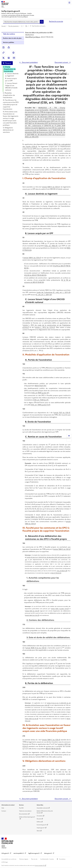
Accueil (4, 26)
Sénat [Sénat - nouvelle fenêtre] (38, 831)
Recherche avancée (56, 21)
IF (22, 26)
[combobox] (21, 22)
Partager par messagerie (14, 58)
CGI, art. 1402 (50, 246)
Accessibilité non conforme (9, 859)
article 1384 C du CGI (50, 740)
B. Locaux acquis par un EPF (11, 80)
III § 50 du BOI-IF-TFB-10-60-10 (35, 275)
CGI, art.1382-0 (61, 571)
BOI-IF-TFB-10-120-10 (53, 749)
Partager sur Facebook (13, 53)
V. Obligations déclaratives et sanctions (8, 130)
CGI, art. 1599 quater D (39, 405)
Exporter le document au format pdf (3, 47)
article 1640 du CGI (31, 611)
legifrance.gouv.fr (34, 853)
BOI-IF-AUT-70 (40, 386)
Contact (4, 811)
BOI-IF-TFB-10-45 (56, 573)
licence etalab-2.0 (40, 865)
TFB (26, 26)
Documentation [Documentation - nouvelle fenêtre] (23, 814)
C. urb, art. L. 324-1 (43, 295)
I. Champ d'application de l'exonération (10, 69)
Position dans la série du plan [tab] (12, 38)
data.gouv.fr (48, 853)
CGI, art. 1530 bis (40, 400)
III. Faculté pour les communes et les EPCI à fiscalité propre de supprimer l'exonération (11, 105)
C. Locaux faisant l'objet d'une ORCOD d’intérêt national (11, 87)
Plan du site (34, 859)
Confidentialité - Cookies (47, 859)
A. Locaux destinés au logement (12, 75)
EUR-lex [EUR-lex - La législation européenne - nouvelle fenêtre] (39, 822)
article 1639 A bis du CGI (35, 648)
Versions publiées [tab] (8, 42)
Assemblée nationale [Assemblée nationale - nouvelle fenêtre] (42, 808)
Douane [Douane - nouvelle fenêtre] (39, 819)
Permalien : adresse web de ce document (3, 53)
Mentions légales (24, 859)
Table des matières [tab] (9, 34)
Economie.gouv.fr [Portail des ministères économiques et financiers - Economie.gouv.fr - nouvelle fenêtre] (41, 825)
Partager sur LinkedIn (9, 58)
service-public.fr (19, 853)
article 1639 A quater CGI (59, 609)
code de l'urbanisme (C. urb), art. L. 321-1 (53, 292)
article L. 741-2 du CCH (44, 327)
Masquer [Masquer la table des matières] (8, 63)
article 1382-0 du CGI (31, 719)
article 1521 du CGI (61, 413)
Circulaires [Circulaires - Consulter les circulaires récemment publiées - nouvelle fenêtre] (40, 816)
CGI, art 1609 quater (39, 393)
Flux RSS (21, 808)
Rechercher (42, 22)
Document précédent (30, 62)
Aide (3, 808)
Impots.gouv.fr (41, 828)
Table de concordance (25, 811)
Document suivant (62, 62)
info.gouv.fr (5, 853)
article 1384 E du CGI (50, 187)
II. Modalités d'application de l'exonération (9, 95)
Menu (69, 3)
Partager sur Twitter (3, 58)
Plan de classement (14, 26)
